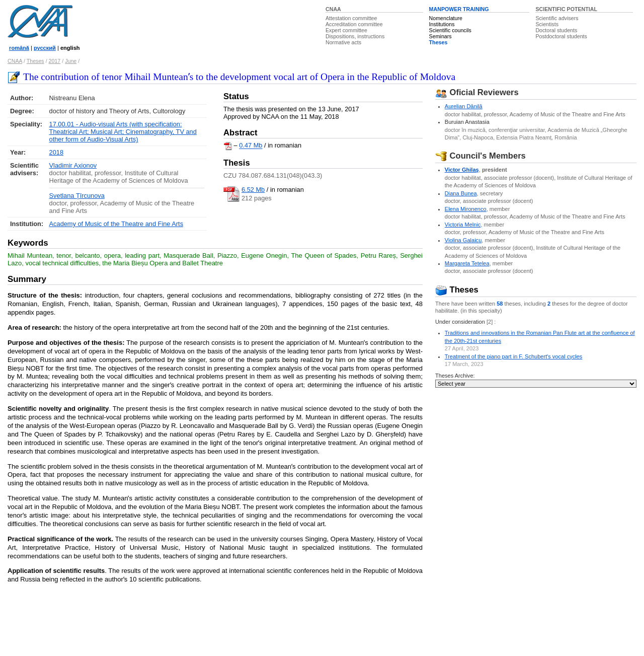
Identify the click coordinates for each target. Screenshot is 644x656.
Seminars (440, 36)
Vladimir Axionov (73, 165)
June (71, 61)
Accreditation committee (354, 24)
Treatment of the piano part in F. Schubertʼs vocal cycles (514, 356)
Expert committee (346, 30)
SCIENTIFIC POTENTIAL (566, 9)
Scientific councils (450, 30)
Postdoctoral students (561, 36)
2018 (56, 152)
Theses (438, 42)
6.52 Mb (253, 190)
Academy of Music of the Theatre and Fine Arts (116, 224)
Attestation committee (351, 18)
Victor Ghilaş (462, 170)
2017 (55, 61)
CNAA (333, 9)
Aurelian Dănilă (464, 106)
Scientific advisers (557, 18)
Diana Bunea (461, 193)
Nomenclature (446, 18)
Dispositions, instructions (355, 36)
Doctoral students (556, 30)
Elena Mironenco (466, 209)
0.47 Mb (251, 146)
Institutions (442, 24)
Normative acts (343, 42)
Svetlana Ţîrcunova (77, 196)
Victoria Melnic (463, 225)
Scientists (547, 24)
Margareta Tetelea (467, 263)
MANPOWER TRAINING (459, 9)
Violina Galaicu (463, 240)
